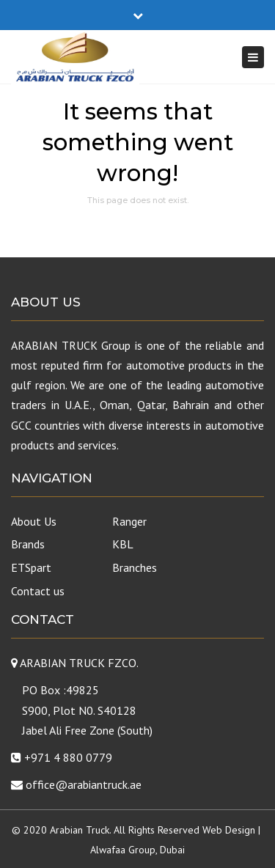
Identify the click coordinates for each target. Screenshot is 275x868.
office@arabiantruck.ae (84, 784)
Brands (28, 544)
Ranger (129, 521)
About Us (34, 521)
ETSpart (31, 567)
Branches (135, 567)
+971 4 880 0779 (68, 757)
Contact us (38, 591)
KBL (123, 544)
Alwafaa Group (123, 850)
